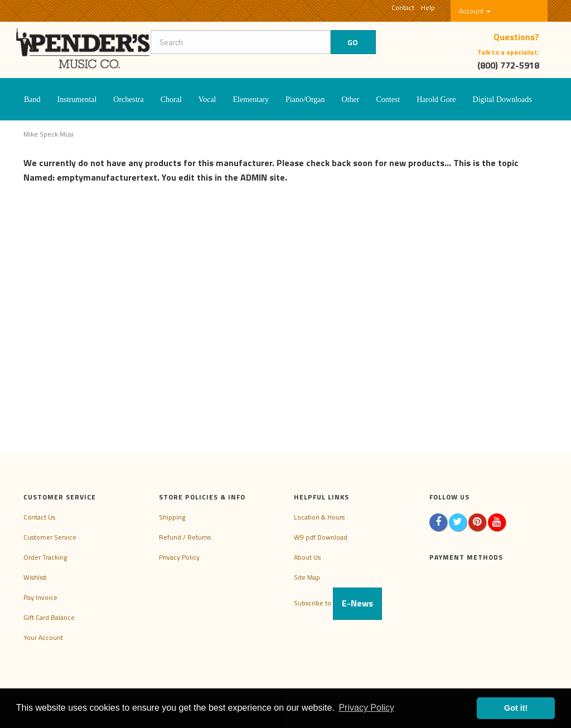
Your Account (43, 637)
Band (32, 100)
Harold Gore (436, 100)
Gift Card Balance (49, 617)
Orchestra (128, 100)
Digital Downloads (502, 100)
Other (351, 100)
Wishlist (35, 577)
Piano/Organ (305, 100)
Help (428, 8)
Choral (171, 100)
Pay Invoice (40, 597)
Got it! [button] (516, 708)
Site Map (307, 577)
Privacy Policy (179, 557)
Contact (403, 8)
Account (475, 11)
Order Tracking (45, 557)
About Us (307, 557)
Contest (388, 100)
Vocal (207, 100)
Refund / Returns (185, 537)
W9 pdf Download (321, 537)
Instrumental (77, 100)
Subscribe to (338, 603)
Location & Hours (319, 517)
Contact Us (39, 517)
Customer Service (50, 537)
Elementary (251, 100)
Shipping (172, 517)
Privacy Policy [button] (366, 708)
